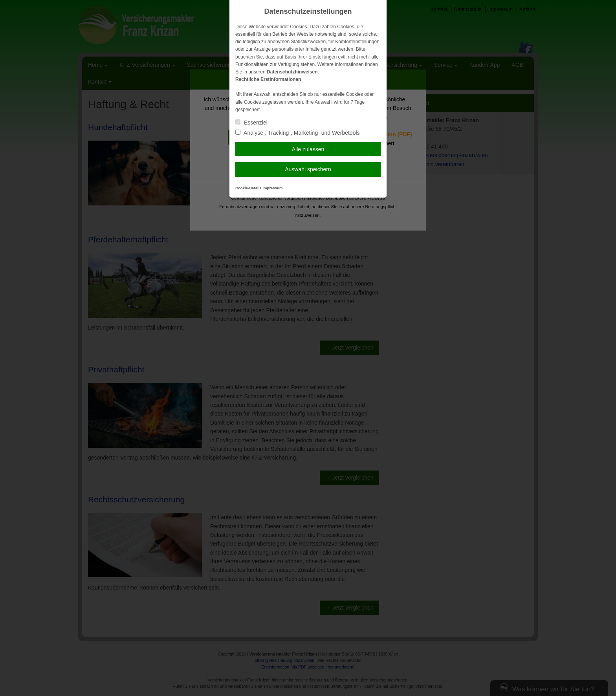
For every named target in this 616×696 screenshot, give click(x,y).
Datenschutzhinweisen (292, 72)
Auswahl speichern (308, 169)
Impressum (272, 188)
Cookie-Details (248, 188)
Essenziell (252, 123)
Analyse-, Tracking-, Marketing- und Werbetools (298, 133)
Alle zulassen (308, 149)
